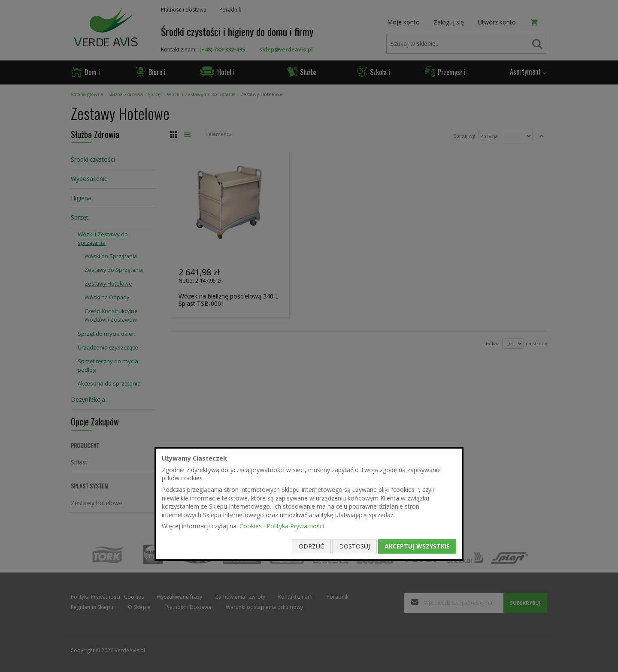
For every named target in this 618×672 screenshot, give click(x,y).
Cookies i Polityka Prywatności (282, 526)
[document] (309, 504)
